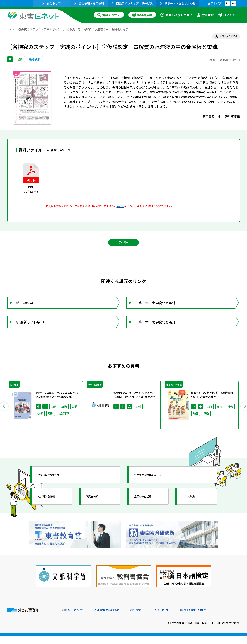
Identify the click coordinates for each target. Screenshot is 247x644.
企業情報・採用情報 (89, 3)
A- (227, 3)
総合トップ (52, 3)
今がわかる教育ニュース (155, 493)
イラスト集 (193, 514)
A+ (234, 3)
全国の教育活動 (148, 514)
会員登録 (205, 15)
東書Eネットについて (76, 618)
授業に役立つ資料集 (55, 493)
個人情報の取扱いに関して (222, 618)
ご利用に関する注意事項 (118, 618)
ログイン (227, 15)
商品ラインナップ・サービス (132, 3)
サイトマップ (184, 618)
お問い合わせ (155, 618)
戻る (124, 248)
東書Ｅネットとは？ (176, 15)
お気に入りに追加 (224, 37)
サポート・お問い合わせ (178, 3)
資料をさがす (109, 15)
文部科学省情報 (52, 514)
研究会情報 (97, 514)
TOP (10, 29)
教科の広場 (142, 15)
